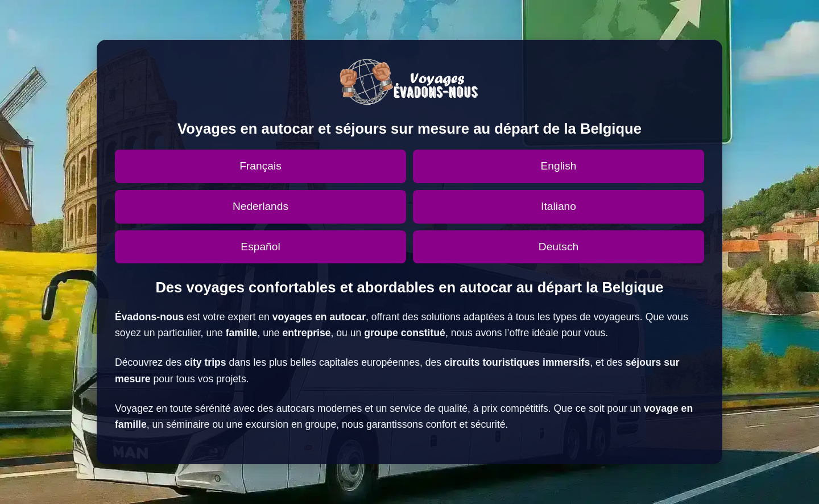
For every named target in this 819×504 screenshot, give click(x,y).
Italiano (559, 206)
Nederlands (260, 206)
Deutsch (559, 247)
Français (260, 166)
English (559, 166)
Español (260, 247)
